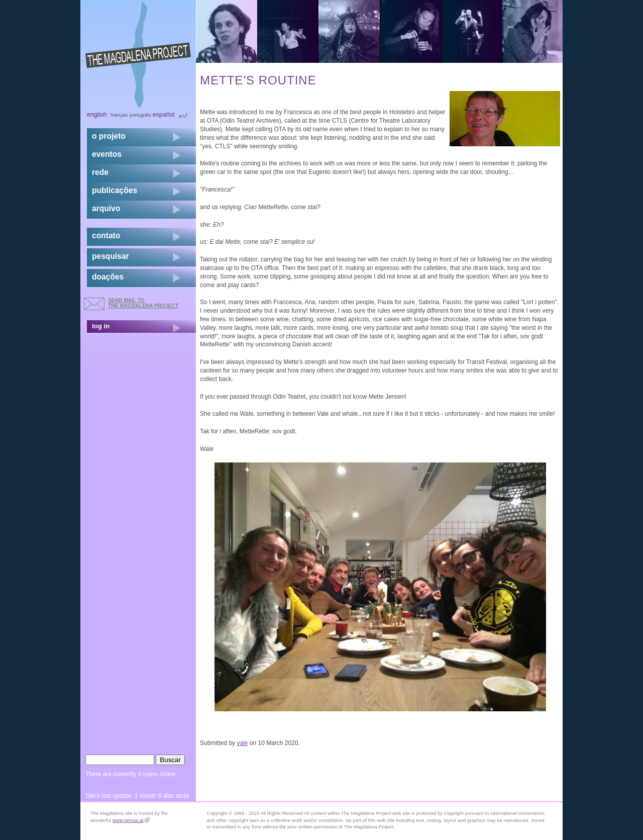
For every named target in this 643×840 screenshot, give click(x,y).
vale (242, 743)
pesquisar (111, 256)
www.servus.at (131, 820)
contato (106, 236)
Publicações (115, 190)
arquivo (106, 208)
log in (101, 326)
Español (164, 115)
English (97, 115)
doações (108, 277)
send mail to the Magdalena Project (143, 303)
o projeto (109, 136)
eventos (107, 154)
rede (100, 172)
